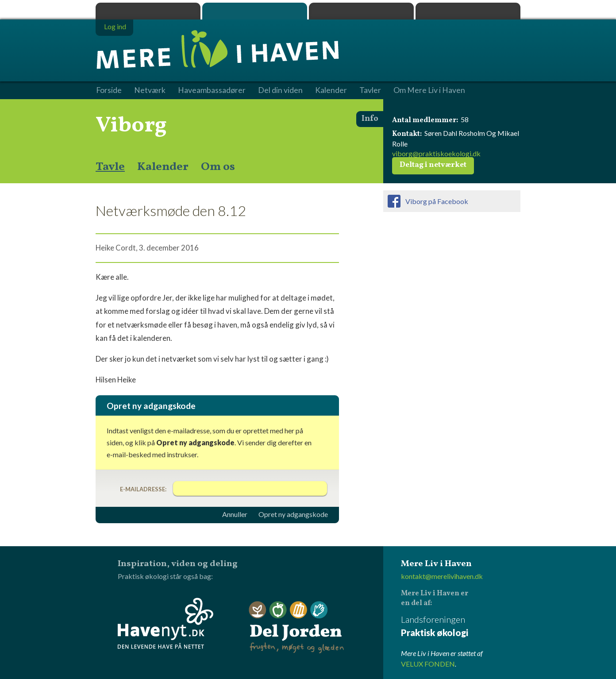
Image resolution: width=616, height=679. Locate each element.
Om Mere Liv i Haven (429, 90)
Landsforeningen (461, 627)
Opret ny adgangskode (293, 514)
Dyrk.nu (361, 11)
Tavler (370, 90)
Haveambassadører (212, 90)
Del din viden (280, 90)
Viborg (131, 126)
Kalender (163, 167)
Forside (109, 90)
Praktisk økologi (148, 11)
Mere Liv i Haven (255, 11)
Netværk (150, 90)
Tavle (110, 167)
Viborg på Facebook (437, 201)
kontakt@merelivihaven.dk (442, 576)
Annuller (235, 514)
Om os (218, 167)
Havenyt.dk (468, 11)
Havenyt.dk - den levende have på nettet (166, 623)
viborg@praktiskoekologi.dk (436, 153)
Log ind (115, 26)
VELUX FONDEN (428, 664)
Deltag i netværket (433, 165)
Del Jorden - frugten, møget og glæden (296, 627)
